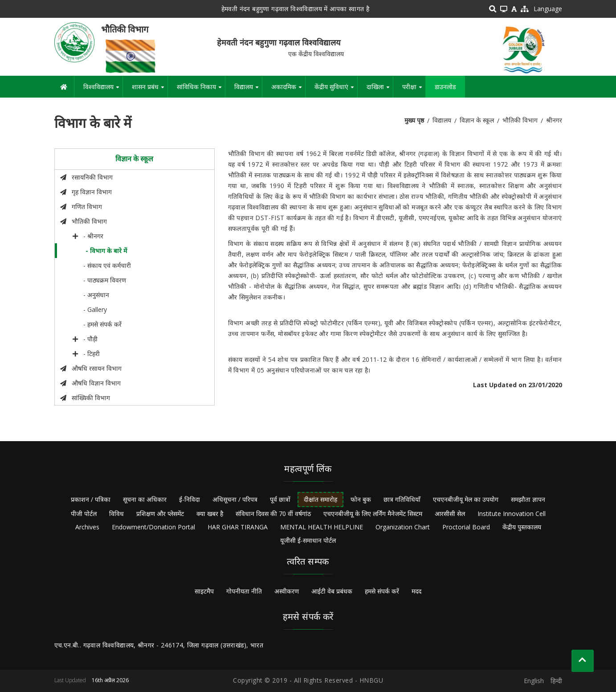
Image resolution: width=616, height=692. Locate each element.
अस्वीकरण (287, 591)
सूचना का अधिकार (145, 499)
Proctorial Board (466, 527)
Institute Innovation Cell (512, 514)
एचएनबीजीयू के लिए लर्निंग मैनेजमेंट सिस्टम (373, 514)
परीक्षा (414, 90)
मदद (416, 591)
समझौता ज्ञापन (528, 499)
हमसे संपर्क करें (382, 591)
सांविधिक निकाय (201, 90)
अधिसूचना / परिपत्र (235, 499)
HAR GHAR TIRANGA (238, 527)
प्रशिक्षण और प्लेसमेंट (160, 514)
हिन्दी (556, 681)
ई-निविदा (190, 499)
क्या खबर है (210, 514)
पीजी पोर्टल (84, 514)
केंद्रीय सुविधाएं (336, 90)
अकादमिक (288, 90)
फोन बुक (361, 499)
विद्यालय (248, 90)
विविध (116, 514)
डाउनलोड (445, 87)
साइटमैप (204, 591)
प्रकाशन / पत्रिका (91, 499)
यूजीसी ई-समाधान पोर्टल (308, 540)
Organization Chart (403, 527)
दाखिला (380, 90)
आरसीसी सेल (450, 514)
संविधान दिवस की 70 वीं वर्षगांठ (273, 514)
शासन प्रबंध (150, 90)
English (534, 681)
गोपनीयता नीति (244, 591)
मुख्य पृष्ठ (414, 120)
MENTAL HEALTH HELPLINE (322, 527)
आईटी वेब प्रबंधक (332, 591)
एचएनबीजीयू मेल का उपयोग (466, 499)
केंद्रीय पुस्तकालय (522, 527)
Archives (87, 527)
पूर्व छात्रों (280, 499)
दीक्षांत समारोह (320, 499)
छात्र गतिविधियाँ (402, 499)
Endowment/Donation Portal (153, 527)
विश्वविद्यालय (103, 90)
